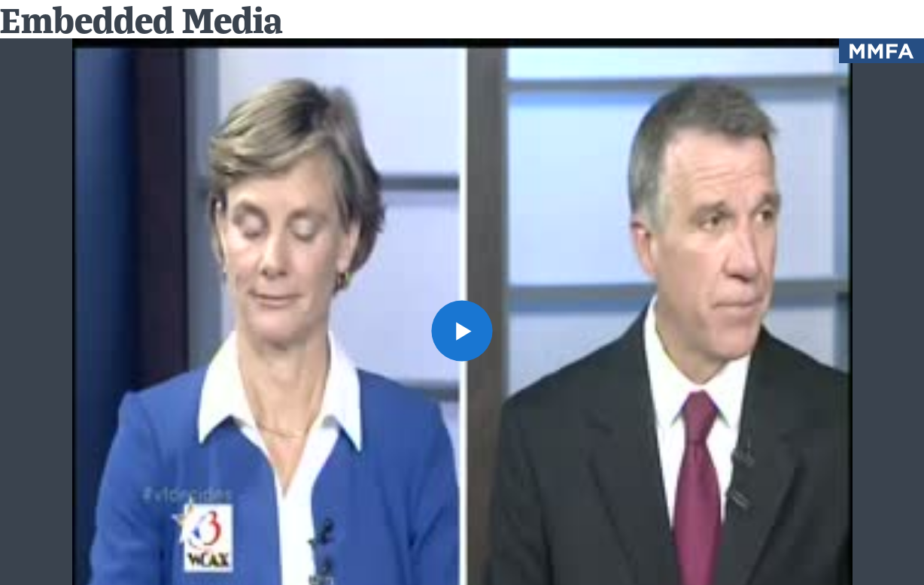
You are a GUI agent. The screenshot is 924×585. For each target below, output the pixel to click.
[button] (462, 331)
